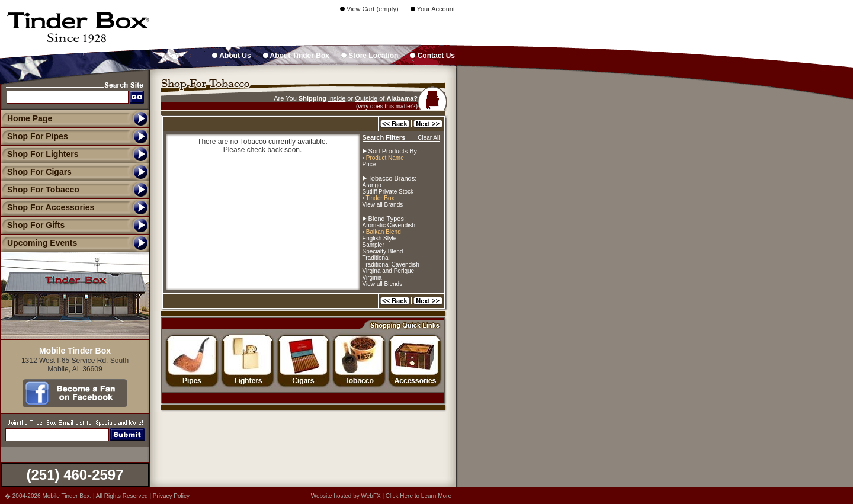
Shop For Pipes (34, 136)
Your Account (433, 9)
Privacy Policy (171, 496)
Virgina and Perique (389, 271)
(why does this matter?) (387, 106)
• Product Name (383, 158)
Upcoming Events (39, 243)
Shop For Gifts (32, 225)
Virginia (372, 277)
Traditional (376, 258)
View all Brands (383, 205)
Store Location (370, 56)
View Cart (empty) (369, 9)
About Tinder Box (296, 56)
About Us (231, 56)
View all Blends (383, 284)
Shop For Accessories (47, 207)
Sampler (373, 245)
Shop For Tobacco (40, 190)
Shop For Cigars (36, 172)
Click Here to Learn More (419, 496)
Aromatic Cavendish (389, 225)
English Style (380, 238)
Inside (337, 98)
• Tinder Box (379, 198)
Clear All (429, 138)
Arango (372, 185)
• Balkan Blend (382, 232)
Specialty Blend (383, 251)
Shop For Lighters (39, 154)
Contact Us (432, 56)
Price (369, 164)
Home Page (30, 118)
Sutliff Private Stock (388, 192)
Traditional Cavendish (391, 264)
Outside (366, 98)
